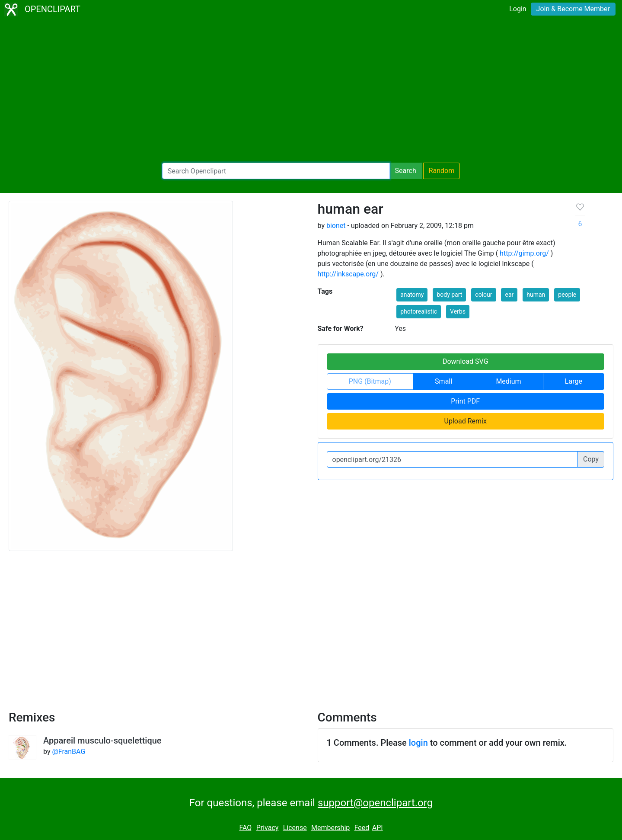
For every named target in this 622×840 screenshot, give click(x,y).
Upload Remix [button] (466, 421)
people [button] (567, 295)
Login (518, 9)
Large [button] (574, 381)
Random (442, 171)
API (378, 828)
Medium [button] (508, 381)
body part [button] (449, 295)
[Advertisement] (311, 91)
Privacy (268, 828)
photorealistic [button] (419, 311)
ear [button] (509, 295)
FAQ (245, 828)
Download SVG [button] (466, 361)
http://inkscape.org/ (348, 274)
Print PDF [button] (465, 401)
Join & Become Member (573, 9)
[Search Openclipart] (276, 171)
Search (406, 171)
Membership (330, 828)
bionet (336, 226)
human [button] (536, 295)
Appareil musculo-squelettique (102, 741)
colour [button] (483, 295)
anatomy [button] (412, 295)
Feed (362, 828)
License (295, 828)
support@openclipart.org (375, 803)
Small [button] (443, 381)
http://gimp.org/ (524, 253)
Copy (591, 459)
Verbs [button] (458, 311)
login (418, 743)
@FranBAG (69, 752)
